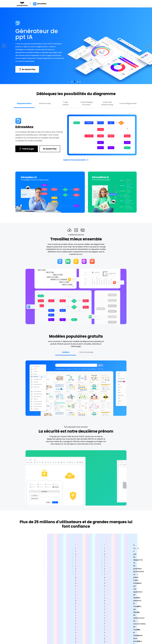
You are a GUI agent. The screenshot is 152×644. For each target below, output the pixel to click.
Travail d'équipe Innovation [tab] (86, 103)
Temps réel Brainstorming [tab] (107, 103)
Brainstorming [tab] (45, 103)
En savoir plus (50, 149)
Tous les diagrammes (128, 103)
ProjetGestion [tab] (66, 103)
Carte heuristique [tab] (86, 352)
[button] (4, 46)
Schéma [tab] (66, 352)
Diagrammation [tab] (24, 103)
